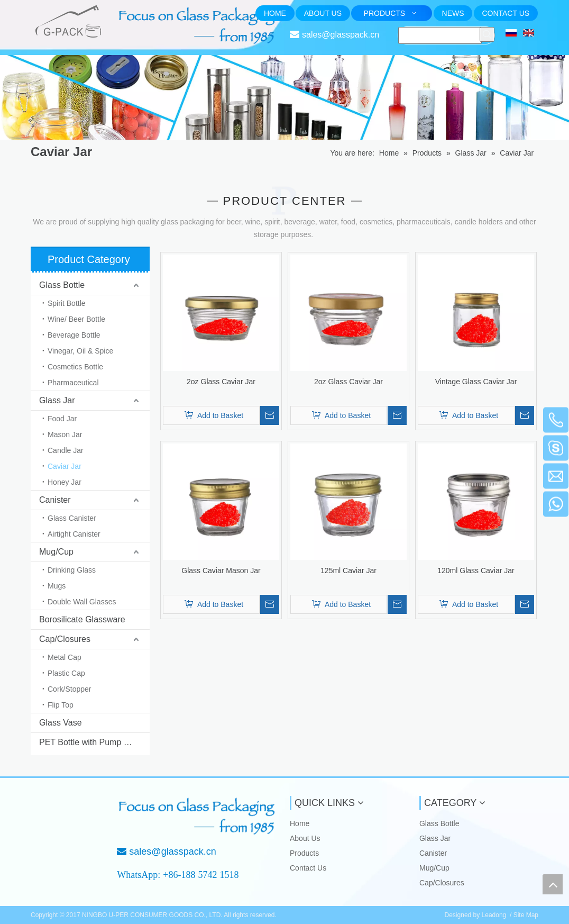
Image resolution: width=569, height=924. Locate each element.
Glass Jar (57, 400)
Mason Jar (65, 434)
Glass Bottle (62, 285)
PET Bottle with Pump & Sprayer (94, 742)
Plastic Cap (66, 673)
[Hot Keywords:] (487, 34)
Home (300, 823)
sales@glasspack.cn (341, 35)
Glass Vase (61, 723)
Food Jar (62, 419)
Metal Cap (65, 657)
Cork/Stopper (69, 689)
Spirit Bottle (67, 303)
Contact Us (308, 868)
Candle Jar (66, 450)
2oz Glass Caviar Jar (221, 382)
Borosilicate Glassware (82, 619)
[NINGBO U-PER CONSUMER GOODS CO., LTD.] (66, 813)
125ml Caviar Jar (348, 570)
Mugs (57, 586)
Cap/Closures (65, 639)
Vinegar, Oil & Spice (80, 351)
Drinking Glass (72, 570)
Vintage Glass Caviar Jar (476, 382)
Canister (55, 500)
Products (304, 853)
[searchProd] (440, 35)
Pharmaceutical (73, 383)
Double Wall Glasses (82, 602)
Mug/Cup (56, 552)
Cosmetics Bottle (75, 367)
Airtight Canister (74, 534)
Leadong (494, 915)
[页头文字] (198, 25)
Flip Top (61, 705)
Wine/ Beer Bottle (76, 319)
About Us (305, 838)
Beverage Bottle (74, 335)
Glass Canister (72, 518)
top (553, 884)
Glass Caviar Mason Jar (221, 570)
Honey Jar (65, 482)
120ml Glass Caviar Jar (476, 570)
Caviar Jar (65, 466)
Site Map (526, 915)
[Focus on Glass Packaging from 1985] (198, 816)
